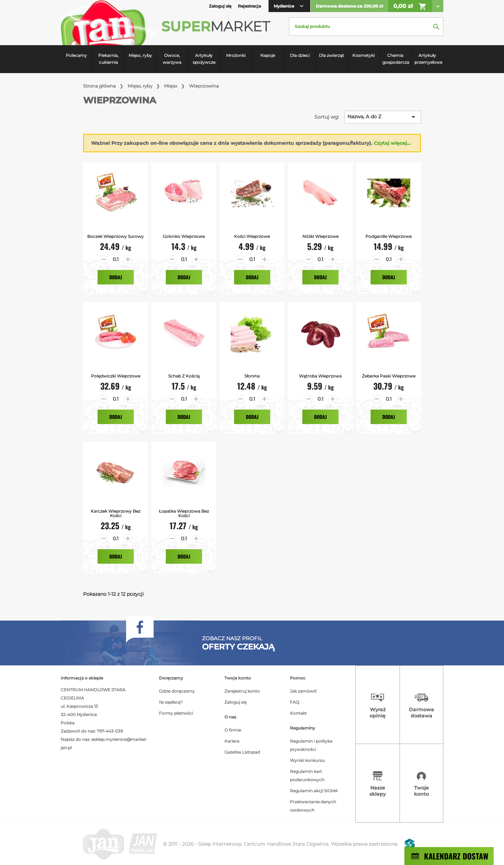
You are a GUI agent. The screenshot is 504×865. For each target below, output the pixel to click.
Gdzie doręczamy (177, 691)
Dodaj (116, 277)
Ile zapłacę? (171, 702)
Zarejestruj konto (242, 691)
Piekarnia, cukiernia (108, 59)
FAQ (295, 702)
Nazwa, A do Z (382, 117)
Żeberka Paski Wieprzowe (389, 376)
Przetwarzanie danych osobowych (313, 806)
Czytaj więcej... (392, 143)
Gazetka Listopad (242, 752)
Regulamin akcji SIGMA (314, 791)
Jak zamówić (303, 691)
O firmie (233, 730)
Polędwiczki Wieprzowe (116, 376)
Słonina (252, 376)
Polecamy (76, 55)
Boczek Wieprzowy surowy (115, 236)
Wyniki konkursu (307, 760)
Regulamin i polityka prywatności (311, 745)
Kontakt (298, 713)
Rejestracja (249, 6)
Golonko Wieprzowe (184, 236)
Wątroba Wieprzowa (320, 376)
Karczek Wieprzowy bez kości (115, 513)
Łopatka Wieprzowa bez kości (184, 513)
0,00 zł (410, 7)
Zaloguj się (235, 702)
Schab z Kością (184, 376)
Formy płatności (176, 713)
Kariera (232, 741)
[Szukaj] (366, 27)
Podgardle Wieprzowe (389, 236)
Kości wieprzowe (252, 236)
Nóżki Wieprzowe (320, 236)
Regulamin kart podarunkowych (307, 776)
